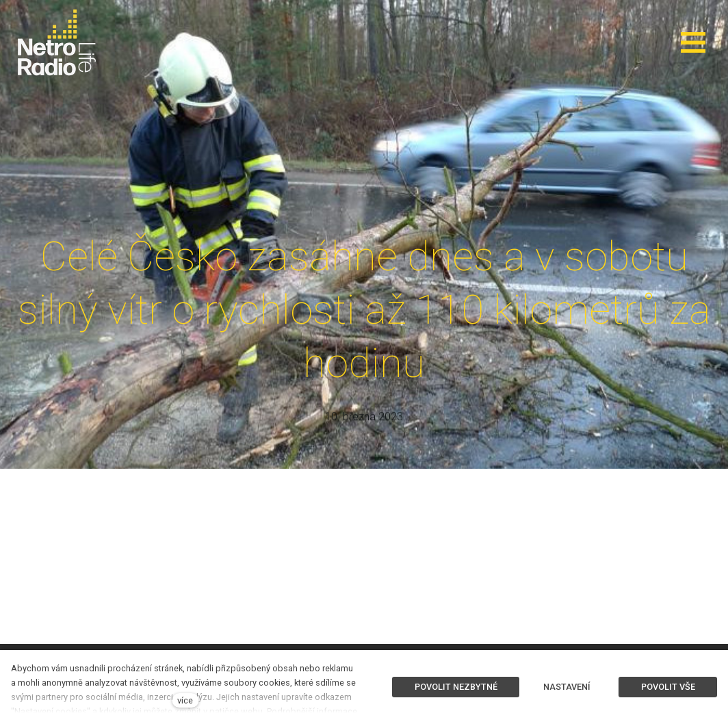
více (185, 700)
